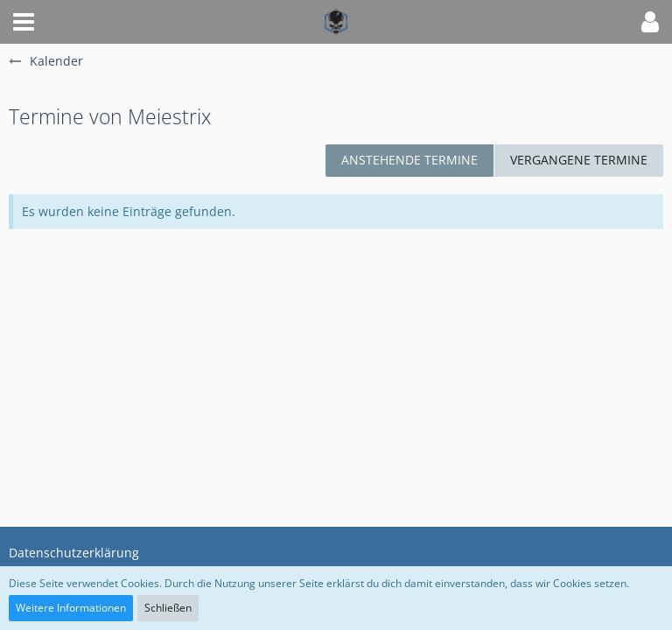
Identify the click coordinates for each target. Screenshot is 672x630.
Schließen (168, 608)
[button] (24, 22)
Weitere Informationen (71, 608)
